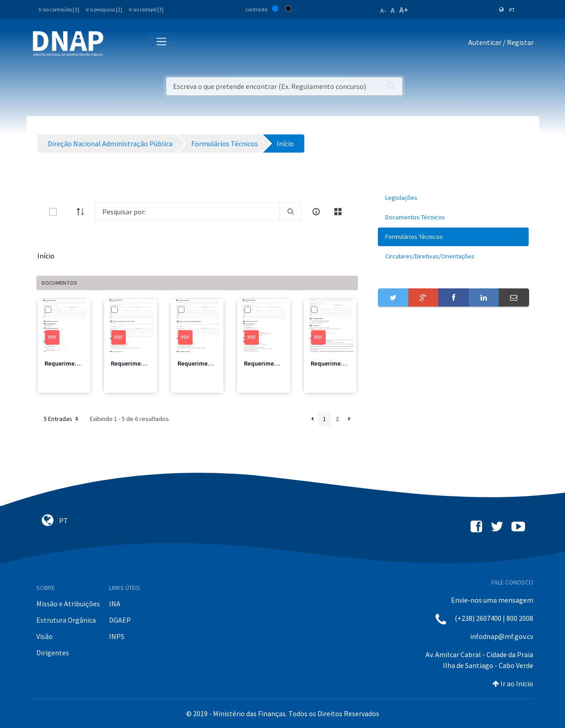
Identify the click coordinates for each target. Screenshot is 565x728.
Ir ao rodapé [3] (146, 9)
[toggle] (68, 212)
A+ (404, 10)
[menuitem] (453, 198)
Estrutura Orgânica (66, 620)
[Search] (188, 212)
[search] (291, 212)
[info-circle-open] (316, 212)
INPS (117, 636)
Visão (45, 636)
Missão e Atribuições (68, 604)
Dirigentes (53, 653)
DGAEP (120, 620)
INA (115, 604)
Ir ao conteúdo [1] (59, 9)
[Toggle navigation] (116, 44)
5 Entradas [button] (62, 419)
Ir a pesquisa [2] (104, 9)
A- (383, 10)
